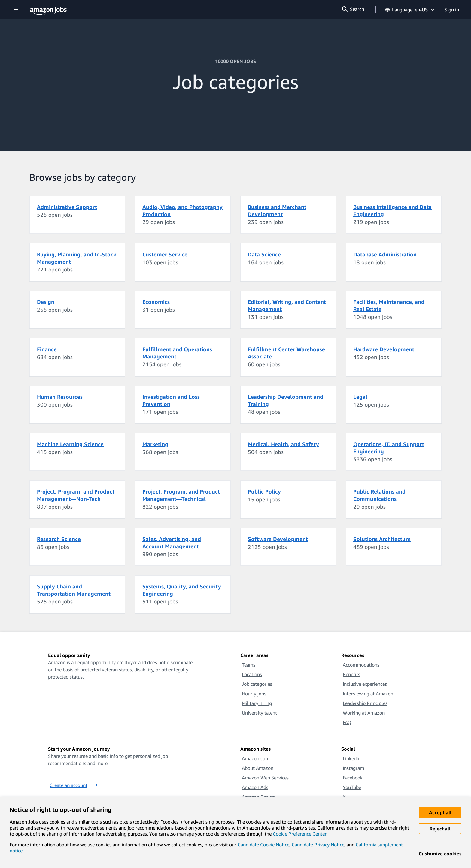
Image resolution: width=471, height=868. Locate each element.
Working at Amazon (364, 713)
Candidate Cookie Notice (263, 845)
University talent (259, 713)
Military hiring (257, 703)
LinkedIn (352, 758)
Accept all (440, 812)
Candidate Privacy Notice (318, 845)
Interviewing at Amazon (368, 694)
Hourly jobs (254, 694)
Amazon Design (258, 797)
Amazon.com (256, 758)
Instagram (353, 768)
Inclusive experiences (365, 684)
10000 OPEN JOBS (235, 61)
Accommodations (361, 665)
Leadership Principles (365, 703)
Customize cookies (440, 854)
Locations (252, 674)
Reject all (440, 829)
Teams (249, 665)
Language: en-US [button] (410, 10)
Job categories (257, 684)
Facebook (353, 778)
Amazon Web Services (265, 778)
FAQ (347, 722)
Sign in (452, 10)
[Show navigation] (16, 10)
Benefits (351, 674)
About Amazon (258, 768)
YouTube (352, 787)
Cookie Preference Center (299, 834)
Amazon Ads (255, 787)
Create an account (74, 785)
